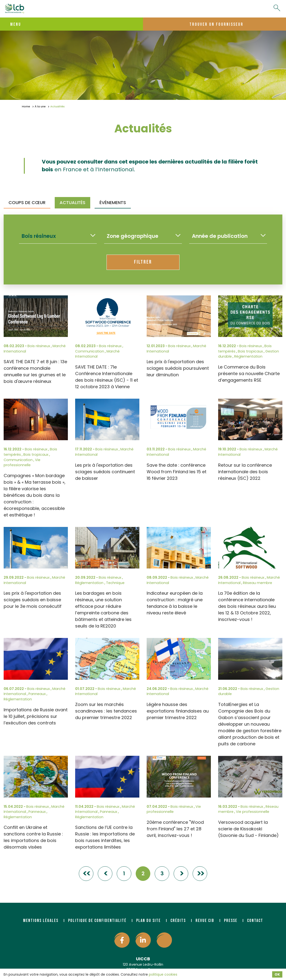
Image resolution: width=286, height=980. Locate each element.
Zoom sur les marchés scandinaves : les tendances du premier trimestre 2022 (106, 711)
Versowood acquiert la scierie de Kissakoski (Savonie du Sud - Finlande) (248, 829)
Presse (231, 921)
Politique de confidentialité (97, 921)
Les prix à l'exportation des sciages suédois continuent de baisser (105, 472)
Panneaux (37, 694)
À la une (40, 107)
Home (26, 107)
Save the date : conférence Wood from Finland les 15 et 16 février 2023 (177, 472)
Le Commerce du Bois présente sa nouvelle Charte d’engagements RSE (249, 374)
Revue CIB (205, 921)
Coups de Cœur (27, 202)
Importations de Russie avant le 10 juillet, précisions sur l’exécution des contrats (36, 716)
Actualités (72, 202)
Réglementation (248, 356)
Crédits (178, 921)
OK (277, 974)
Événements (113, 202)
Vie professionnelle (22, 463)
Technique (115, 583)
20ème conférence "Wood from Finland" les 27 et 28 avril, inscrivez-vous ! (175, 829)
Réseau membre (258, 583)
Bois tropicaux (250, 351)
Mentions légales (41, 921)
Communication (90, 351)
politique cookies (163, 974)
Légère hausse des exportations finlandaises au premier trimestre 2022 (178, 711)
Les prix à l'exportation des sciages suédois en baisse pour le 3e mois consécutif (33, 600)
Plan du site (148, 921)
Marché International (97, 354)
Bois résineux (39, 346)
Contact (255, 921)
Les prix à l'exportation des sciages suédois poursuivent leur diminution (178, 368)
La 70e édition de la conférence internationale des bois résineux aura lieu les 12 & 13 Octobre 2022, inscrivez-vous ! (247, 606)
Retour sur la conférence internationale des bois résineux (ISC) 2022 (245, 472)
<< (86, 873)
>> (200, 873)
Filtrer (143, 262)
